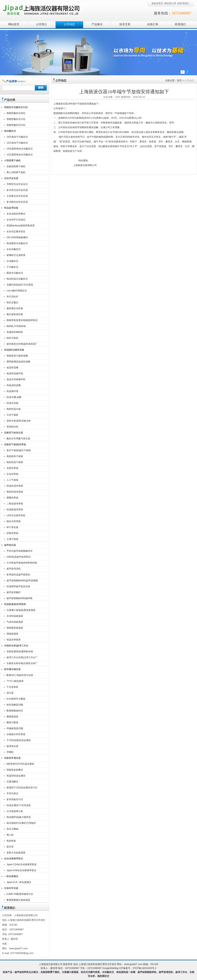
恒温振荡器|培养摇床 (15, 604)
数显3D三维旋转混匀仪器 (20, 675)
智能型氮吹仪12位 (16, 119)
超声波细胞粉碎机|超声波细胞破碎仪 (22, 581)
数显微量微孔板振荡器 (18, 900)
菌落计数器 (12, 722)
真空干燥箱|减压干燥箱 (19, 450)
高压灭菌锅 (12, 829)
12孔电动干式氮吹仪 (17, 143)
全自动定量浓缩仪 (16, 231)
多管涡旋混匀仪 (15, 799)
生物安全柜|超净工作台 (16, 646)
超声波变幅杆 (14, 592)
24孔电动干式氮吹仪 (17, 137)
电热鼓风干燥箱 (15, 456)
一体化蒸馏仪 (11, 876)
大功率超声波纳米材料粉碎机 (22, 563)
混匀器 (10, 693)
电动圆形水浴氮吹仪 (17, 243)
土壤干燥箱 (12, 539)
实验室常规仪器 (12, 758)
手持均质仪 (12, 793)
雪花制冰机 (12, 427)
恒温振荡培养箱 (15, 510)
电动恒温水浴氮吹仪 (17, 279)
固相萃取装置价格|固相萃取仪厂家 (22, 321)
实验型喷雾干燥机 (16, 166)
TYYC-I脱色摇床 (15, 681)
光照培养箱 (12, 468)
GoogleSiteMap (110, 968)
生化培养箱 (12, 474)
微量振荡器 (12, 717)
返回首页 (157, 3)
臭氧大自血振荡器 (16, 853)
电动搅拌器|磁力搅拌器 (19, 817)
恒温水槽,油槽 (14, 397)
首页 (179, 80)
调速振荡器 (12, 634)
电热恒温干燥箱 (15, 462)
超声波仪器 (10, 545)
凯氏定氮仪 (12, 302)
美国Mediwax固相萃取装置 (21, 226)
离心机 (10, 835)
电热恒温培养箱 (15, 492)
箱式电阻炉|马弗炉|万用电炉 (21, 823)
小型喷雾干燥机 (12, 161)
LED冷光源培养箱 (16, 515)
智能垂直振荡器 (15, 628)
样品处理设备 (11, 208)
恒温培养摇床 (14, 640)
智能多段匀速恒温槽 (17, 356)
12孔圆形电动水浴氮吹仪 (20, 155)
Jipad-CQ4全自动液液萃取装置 (22, 865)
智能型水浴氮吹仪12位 (16, 107)
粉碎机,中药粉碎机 (16, 326)
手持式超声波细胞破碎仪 (20, 551)
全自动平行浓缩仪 (16, 220)
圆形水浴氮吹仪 (15, 273)
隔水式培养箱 (14, 521)
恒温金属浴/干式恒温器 (19, 805)
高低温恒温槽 (14, 385)
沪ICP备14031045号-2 (144, 968)
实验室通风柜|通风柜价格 (20, 651)
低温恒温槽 (12, 368)
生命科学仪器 (11, 888)
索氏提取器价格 (15, 314)
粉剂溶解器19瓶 (15, 705)
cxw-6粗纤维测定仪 (17, 291)
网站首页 (14, 24)
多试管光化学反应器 (17, 190)
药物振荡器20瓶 (15, 728)
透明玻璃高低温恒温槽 (18, 362)
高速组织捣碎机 (15, 332)
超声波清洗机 (14, 569)
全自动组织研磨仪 (16, 214)
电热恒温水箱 (14, 409)
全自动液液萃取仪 (14, 859)
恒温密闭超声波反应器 (18, 586)
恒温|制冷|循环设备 (14, 350)
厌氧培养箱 (12, 533)
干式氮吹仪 (12, 267)
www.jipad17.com (133, 964)
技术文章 (125, 24)
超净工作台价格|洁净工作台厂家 (22, 658)
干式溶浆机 (12, 687)
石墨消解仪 (12, 782)
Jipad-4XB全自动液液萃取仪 (21, 870)
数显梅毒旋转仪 (15, 711)
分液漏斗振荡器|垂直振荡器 (21, 610)
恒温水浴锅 (12, 403)
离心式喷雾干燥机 (16, 172)
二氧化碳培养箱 (15, 504)
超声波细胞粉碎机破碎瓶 (20, 598)
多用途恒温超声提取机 (18, 575)
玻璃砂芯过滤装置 (16, 255)
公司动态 (69, 24)
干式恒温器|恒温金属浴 (19, 740)
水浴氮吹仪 (12, 261)
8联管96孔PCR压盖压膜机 (20, 764)
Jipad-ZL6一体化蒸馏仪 (19, 882)
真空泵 (10, 847)
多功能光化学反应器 (17, 202)
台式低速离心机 (15, 811)
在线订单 (170, 3)
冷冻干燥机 (12, 415)
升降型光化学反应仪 (17, 184)
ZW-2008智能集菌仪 (17, 237)
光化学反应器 (11, 178)
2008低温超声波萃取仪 (19, 557)
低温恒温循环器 (15, 373)
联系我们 (183, 3)
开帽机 (10, 752)
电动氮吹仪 (10, 131)
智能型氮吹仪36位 (16, 113)
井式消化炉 (12, 297)
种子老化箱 (12, 527)
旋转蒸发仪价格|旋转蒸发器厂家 (22, 344)
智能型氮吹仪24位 (16, 125)
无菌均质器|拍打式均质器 (20, 285)
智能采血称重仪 (15, 770)
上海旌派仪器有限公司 (46, 10)
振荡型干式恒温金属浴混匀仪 (22, 788)
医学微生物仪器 (12, 669)
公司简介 (42, 24)
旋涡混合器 (12, 746)
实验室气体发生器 (14, 433)
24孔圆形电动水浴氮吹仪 (20, 149)
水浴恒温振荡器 (15, 616)
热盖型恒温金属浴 (16, 776)
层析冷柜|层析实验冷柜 (19, 421)
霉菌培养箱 (12, 498)
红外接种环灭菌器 (16, 699)
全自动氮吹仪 (14, 249)
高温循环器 (12, 391)
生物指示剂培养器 (16, 734)
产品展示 (97, 24)
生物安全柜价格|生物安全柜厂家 (22, 664)
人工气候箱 (12, 480)
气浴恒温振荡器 (15, 622)
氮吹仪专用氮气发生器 (18, 439)
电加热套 (11, 841)
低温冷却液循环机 (16, 379)
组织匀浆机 (12, 338)
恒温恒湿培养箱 (15, 486)
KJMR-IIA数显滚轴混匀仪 (20, 894)
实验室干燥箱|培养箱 (15, 444)
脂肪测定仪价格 (15, 308)
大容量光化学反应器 (17, 196)
